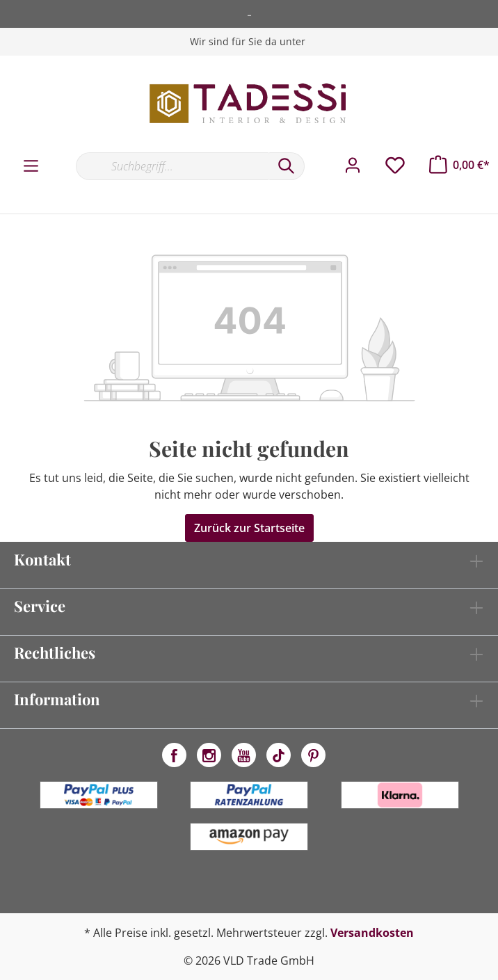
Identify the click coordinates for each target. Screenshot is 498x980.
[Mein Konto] (353, 166)
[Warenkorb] (459, 165)
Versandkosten (372, 933)
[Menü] (31, 166)
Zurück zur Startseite (249, 528)
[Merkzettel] (395, 166)
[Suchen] (287, 166)
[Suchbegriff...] (172, 166)
